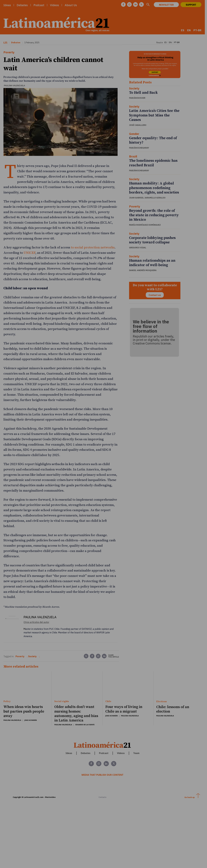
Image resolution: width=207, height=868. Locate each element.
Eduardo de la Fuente (85, 709)
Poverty (9, 53)
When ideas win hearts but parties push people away (24, 696)
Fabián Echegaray (140, 148)
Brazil (134, 157)
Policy (7, 686)
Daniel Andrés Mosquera (144, 271)
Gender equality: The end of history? (154, 141)
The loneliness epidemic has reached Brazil (155, 164)
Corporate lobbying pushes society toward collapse (154, 241)
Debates (16, 43)
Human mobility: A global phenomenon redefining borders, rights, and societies (155, 189)
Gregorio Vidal (139, 248)
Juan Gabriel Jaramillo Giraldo (149, 198)
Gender (135, 134)
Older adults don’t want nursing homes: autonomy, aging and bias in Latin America (77, 698)
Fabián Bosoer (139, 98)
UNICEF (29, 246)
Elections (163, 686)
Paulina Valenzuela (14, 77)
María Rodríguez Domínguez (146, 226)
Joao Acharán (31, 704)
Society (136, 89)
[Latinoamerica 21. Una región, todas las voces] (103, 729)
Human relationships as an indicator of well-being (154, 263)
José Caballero (139, 126)
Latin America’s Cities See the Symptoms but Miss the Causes (156, 116)
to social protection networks (93, 240)
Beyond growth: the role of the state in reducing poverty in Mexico (155, 216)
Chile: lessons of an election (174, 694)
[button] (150, 5)
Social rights (62, 686)
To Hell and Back (145, 93)
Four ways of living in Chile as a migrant (125, 694)
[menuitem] (185, 30)
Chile (109, 686)
